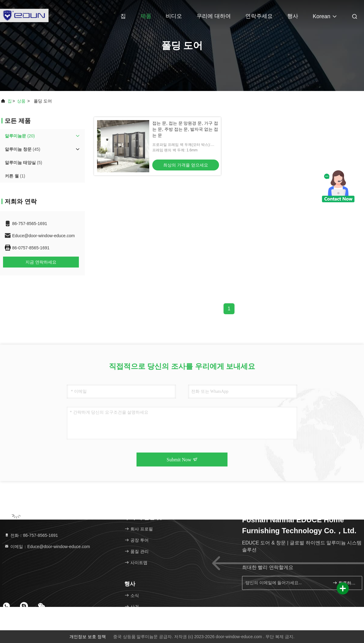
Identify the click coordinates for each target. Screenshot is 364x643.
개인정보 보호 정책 (88, 637)
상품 (21, 101)
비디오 (174, 16)
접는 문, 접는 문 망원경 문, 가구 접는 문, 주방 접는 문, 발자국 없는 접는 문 (185, 129)
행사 (293, 16)
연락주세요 (259, 16)
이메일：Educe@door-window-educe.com (47, 547)
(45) (23, 149)
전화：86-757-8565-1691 (31, 535)
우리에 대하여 (214, 16)
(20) (20, 136)
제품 (146, 16)
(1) (15, 176)
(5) (24, 163)
